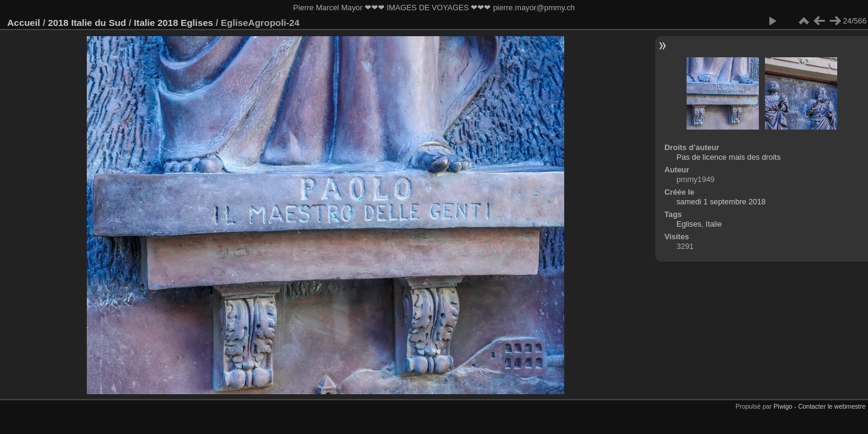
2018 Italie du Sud (87, 23)
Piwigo (783, 406)
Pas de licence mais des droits (728, 157)
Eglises (689, 224)
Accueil (24, 23)
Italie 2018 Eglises (174, 23)
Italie (714, 224)
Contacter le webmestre (832, 406)
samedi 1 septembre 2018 (721, 202)
